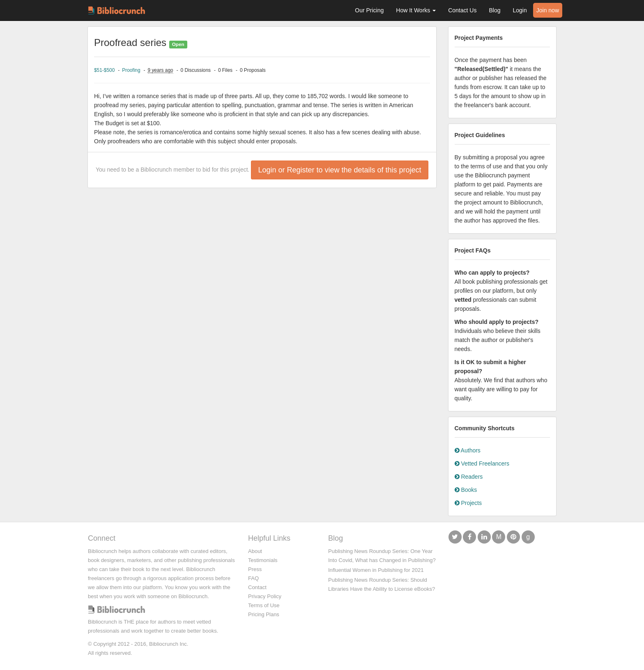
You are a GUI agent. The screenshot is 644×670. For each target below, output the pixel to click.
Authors (468, 450)
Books (466, 490)
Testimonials (263, 560)
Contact (257, 587)
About (255, 551)
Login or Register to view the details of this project (339, 170)
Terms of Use (264, 605)
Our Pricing (369, 10)
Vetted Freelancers (482, 463)
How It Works (416, 10)
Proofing (131, 70)
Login (520, 10)
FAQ (253, 578)
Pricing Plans (264, 614)
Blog (494, 10)
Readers (469, 477)
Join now (548, 10)
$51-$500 (104, 70)
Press (255, 569)
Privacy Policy (265, 596)
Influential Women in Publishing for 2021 (376, 570)
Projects (468, 503)
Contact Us (462, 10)
